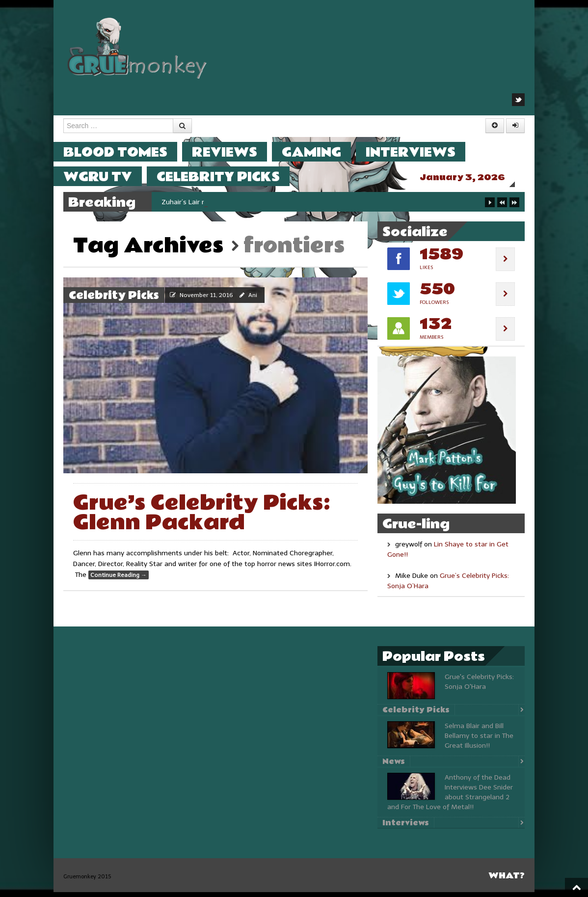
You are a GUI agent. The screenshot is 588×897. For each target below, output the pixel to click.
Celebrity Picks (228, 177)
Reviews (234, 152)
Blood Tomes (125, 152)
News (394, 766)
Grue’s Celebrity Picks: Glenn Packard (202, 518)
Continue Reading (119, 580)
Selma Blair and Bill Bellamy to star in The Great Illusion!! (479, 741)
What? (507, 881)
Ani (253, 300)
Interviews (420, 152)
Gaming (321, 152)
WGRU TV (107, 177)
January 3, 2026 (472, 177)
